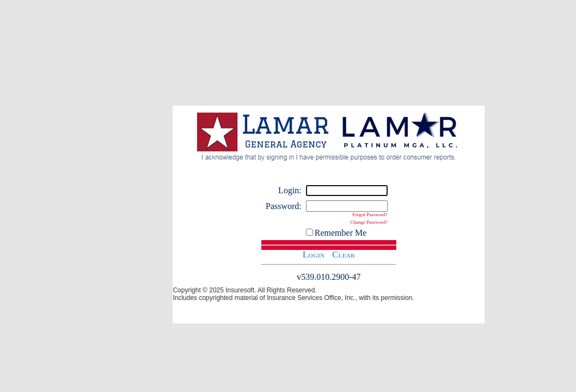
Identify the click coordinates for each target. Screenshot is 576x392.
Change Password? (369, 222)
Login (314, 255)
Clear (344, 255)
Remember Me (341, 233)
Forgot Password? (370, 215)
